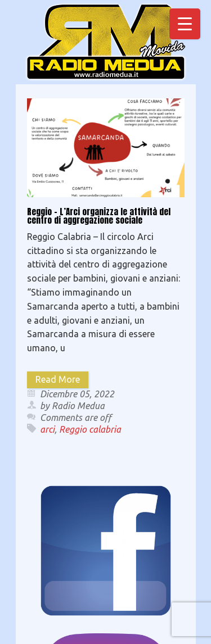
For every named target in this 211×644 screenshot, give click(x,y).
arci (47, 429)
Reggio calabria (90, 429)
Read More (58, 379)
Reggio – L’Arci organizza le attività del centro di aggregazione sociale (99, 216)
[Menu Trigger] (185, 24)
